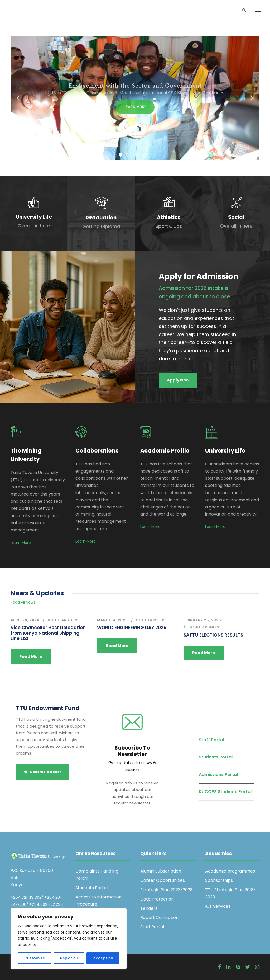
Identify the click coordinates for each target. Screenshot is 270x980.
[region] (69, 939)
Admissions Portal (218, 774)
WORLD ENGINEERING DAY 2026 (132, 628)
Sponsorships (219, 880)
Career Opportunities (163, 880)
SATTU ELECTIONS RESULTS (213, 635)
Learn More (21, 543)
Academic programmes (230, 871)
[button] (19, 98)
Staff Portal (211, 740)
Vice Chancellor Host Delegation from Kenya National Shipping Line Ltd (48, 633)
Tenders (149, 908)
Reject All (69, 958)
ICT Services (218, 906)
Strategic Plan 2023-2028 (167, 890)
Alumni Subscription (161, 871)
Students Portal (216, 757)
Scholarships (63, 620)
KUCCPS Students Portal (225, 792)
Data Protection (157, 899)
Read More (31, 656)
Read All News (23, 602)
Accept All (103, 958)
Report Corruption (159, 918)
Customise (35, 958)
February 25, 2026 (202, 620)
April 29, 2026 (25, 620)
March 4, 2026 (112, 620)
